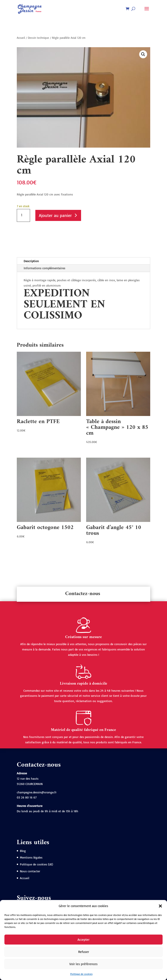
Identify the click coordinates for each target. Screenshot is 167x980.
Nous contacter (30, 871)
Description (31, 261)
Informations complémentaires (44, 268)
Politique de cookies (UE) (36, 864)
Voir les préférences (83, 964)
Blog (23, 851)
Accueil (21, 38)
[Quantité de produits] (23, 215)
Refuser (84, 952)
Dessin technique (38, 38)
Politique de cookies (81, 974)
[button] (160, 906)
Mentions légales (31, 857)
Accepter (83, 940)
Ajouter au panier (55, 215)
